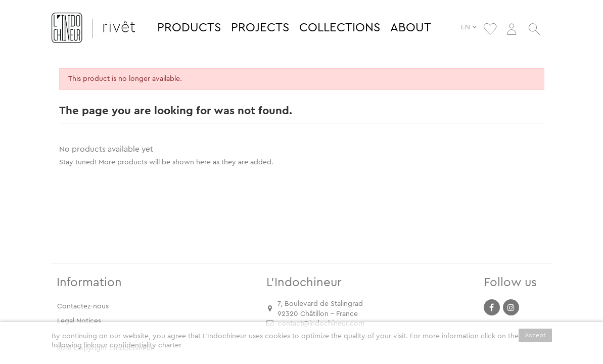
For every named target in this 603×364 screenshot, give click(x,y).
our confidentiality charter (139, 345)
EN (471, 27)
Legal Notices (79, 321)
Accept (535, 335)
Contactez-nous (83, 306)
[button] (189, 28)
